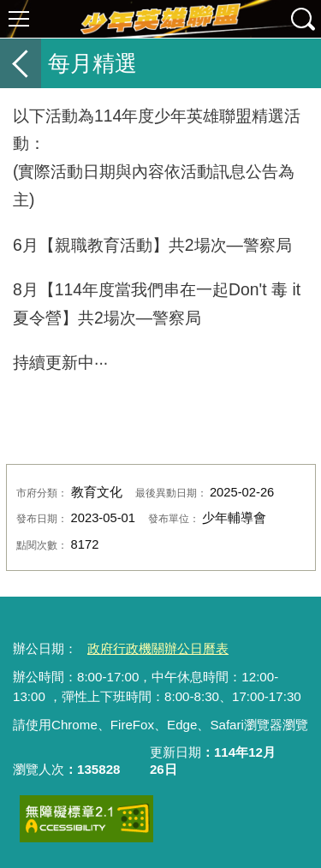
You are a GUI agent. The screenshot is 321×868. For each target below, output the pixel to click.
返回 (21, 63)
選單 (19, 19)
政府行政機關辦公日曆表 (158, 648)
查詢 (302, 19)
